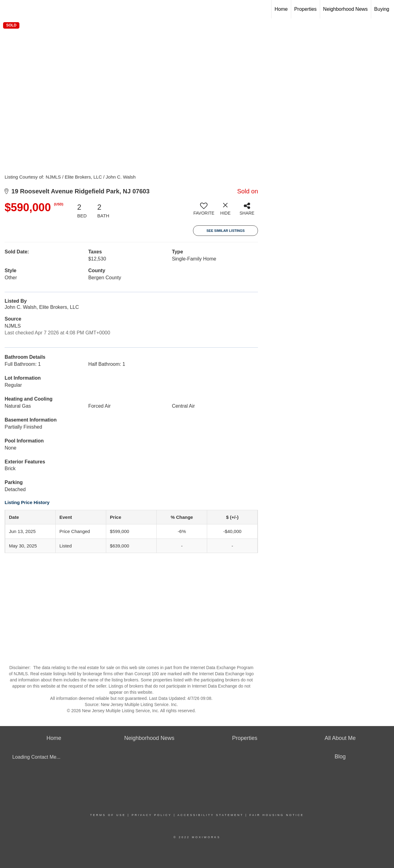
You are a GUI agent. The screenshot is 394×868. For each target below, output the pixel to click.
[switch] (204, 211)
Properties (306, 9)
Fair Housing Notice (277, 815)
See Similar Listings (226, 231)
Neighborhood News (346, 9)
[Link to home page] (8, 9)
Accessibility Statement (211, 815)
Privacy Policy (152, 815)
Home (281, 9)
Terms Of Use (108, 815)
